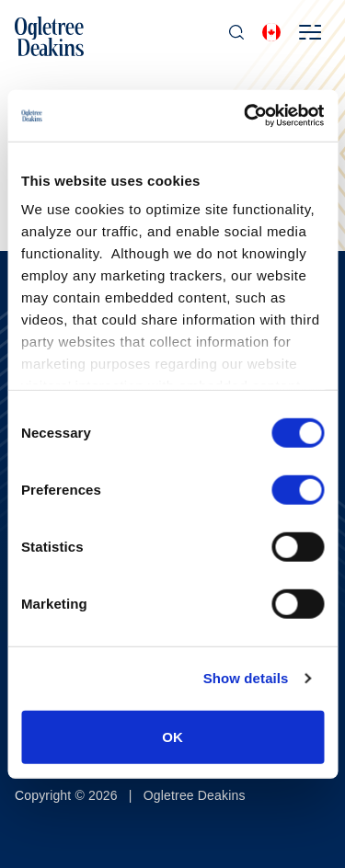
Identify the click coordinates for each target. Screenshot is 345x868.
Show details (246, 678)
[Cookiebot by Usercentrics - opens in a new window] (246, 116)
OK (172, 736)
